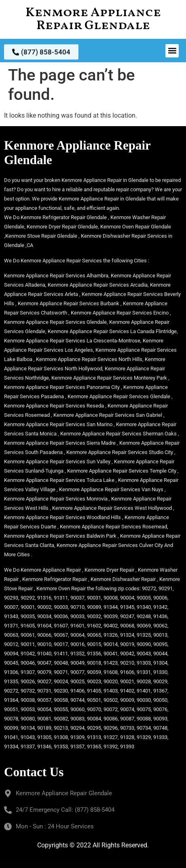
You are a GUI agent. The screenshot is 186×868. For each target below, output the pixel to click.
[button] (172, 51)
